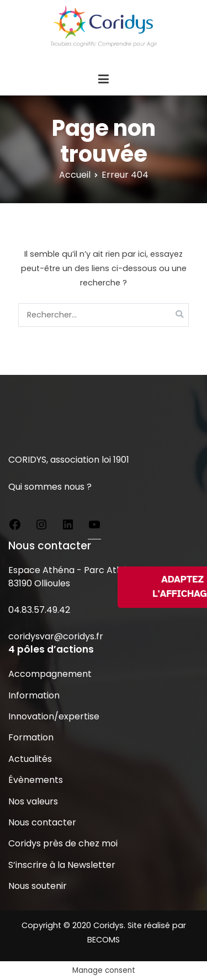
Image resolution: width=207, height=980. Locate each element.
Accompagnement (50, 674)
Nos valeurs (33, 801)
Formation (31, 737)
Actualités (30, 759)
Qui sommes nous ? (50, 487)
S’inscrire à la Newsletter (62, 865)
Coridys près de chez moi (63, 843)
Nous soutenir (38, 886)
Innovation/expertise (54, 716)
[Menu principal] (103, 80)
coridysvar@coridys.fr (56, 636)
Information (34, 695)
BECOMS (104, 940)
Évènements (36, 780)
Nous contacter (42, 822)
